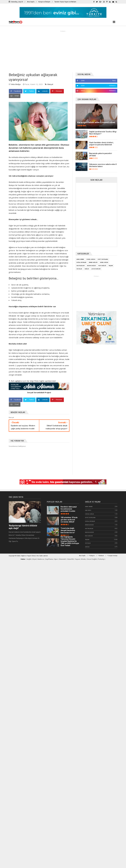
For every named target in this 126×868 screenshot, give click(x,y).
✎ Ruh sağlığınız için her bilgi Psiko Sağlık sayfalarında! (32, 381)
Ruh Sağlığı (89, 536)
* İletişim (92, 556)
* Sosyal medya (112, 556)
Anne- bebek (89, 507)
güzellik (88, 543)
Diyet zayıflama (90, 518)
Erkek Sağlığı (89, 525)
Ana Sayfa (31, 2)
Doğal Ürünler (90, 521)
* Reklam (101, 556)
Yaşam (87, 540)
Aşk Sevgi (88, 510)
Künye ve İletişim (44, 2)
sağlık (87, 547)
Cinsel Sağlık (89, 514)
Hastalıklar (89, 529)
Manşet (50, 84)
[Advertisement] (63, 51)
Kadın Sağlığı (89, 532)
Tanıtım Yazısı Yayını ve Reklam (65, 2)
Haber (23, 559)
